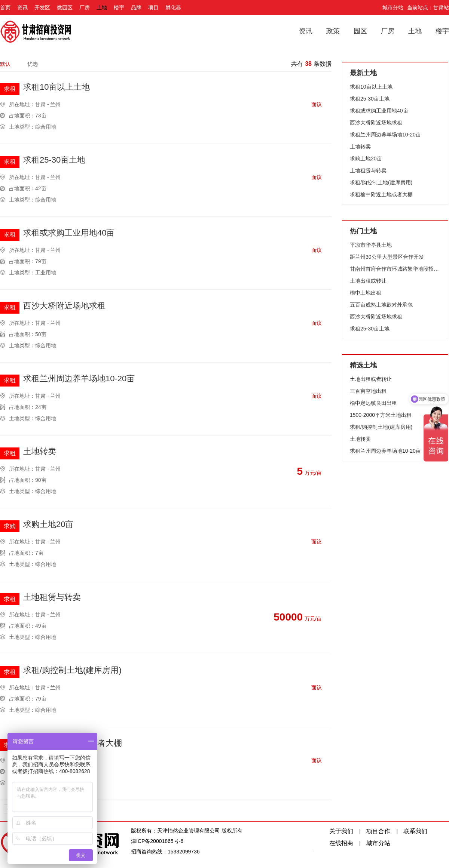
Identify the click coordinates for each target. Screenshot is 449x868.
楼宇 (119, 7)
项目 (153, 7)
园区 (360, 31)
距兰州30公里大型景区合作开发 (387, 257)
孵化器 (173, 7)
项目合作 (378, 831)
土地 (102, 7)
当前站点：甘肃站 (428, 7)
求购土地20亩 (48, 525)
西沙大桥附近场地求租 (64, 306)
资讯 (22, 7)
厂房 (85, 7)
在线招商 (341, 843)
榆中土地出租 (366, 293)
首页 (5, 7)
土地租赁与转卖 (52, 598)
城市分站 (393, 7)
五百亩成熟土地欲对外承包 (381, 305)
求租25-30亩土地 (54, 160)
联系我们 (415, 831)
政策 (333, 31)
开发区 (42, 7)
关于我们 (341, 831)
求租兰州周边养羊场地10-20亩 (79, 379)
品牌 (136, 7)
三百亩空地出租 (368, 391)
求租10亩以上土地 (56, 87)
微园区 (65, 7)
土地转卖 (40, 452)
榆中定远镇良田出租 (373, 403)
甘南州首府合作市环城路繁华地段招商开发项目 (395, 269)
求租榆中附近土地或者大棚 (381, 194)
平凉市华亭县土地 (371, 245)
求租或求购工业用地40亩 (69, 233)
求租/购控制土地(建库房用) (72, 670)
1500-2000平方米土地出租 (381, 415)
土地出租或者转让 (371, 379)
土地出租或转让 (368, 281)
